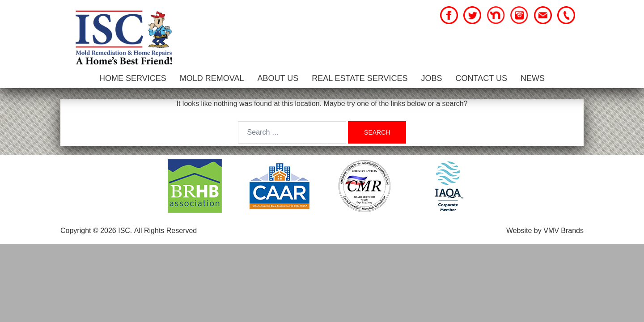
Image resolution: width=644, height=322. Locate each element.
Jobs (432, 78)
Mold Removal (212, 78)
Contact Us (481, 78)
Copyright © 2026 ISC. (96, 231)
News (533, 78)
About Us (278, 78)
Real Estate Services (360, 78)
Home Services (133, 78)
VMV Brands (563, 231)
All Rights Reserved (166, 231)
